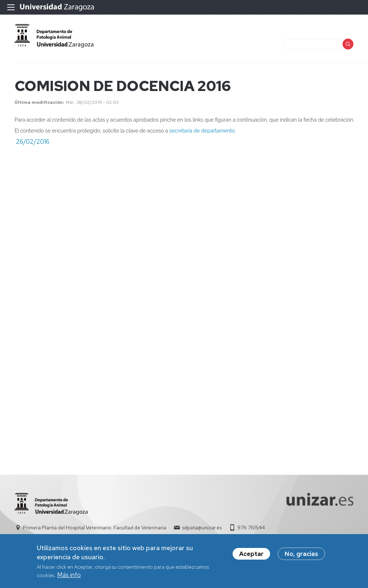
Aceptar (251, 556)
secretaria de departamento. (202, 131)
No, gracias (301, 556)
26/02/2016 (33, 142)
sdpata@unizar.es (202, 528)
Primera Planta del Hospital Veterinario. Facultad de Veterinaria (95, 528)
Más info (69, 577)
